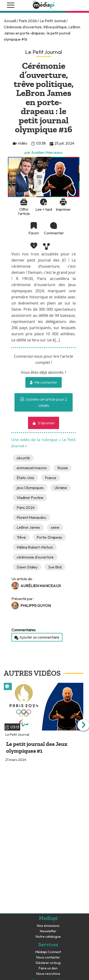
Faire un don (48, 968)
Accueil (10, 21)
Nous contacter (48, 957)
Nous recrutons (48, 974)
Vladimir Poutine (30, 498)
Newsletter (48, 931)
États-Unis (25, 478)
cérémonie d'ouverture (35, 557)
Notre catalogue (48, 937)
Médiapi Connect (48, 952)
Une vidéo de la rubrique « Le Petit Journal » (44, 443)
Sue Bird (55, 567)
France (51, 478)
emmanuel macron (32, 468)
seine (55, 527)
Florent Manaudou (31, 517)
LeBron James (28, 527)
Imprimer (63, 209)
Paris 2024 (28, 21)
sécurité (23, 458)
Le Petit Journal (53, 21)
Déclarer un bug (48, 963)
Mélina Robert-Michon (35, 547)
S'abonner (46, 423)
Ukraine (61, 488)
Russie (63, 468)
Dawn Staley (27, 567)
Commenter (53, 233)
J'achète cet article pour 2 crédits (44, 402)
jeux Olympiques (30, 488)
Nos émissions (48, 926)
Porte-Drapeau (49, 537)
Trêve (21, 537)
